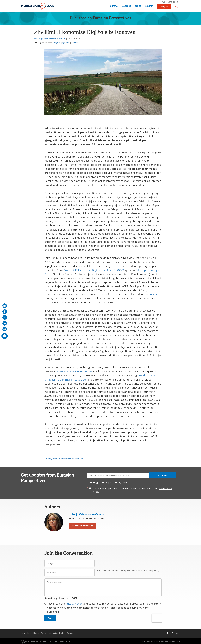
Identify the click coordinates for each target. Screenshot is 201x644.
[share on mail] (5, 306)
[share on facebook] (5, 312)
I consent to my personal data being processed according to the (132, 490)
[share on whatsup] (5, 329)
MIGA (62, 642)
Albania (48, 459)
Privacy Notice (74, 604)
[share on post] (5, 317)
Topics (138, 6)
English (57, 43)
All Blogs (126, 6)
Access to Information (50, 633)
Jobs (62, 633)
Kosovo (56, 459)
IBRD (45, 642)
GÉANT (153, 294)
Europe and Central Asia (72, 459)
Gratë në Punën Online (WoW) (74, 371)
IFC (56, 642)
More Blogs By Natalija (82, 526)
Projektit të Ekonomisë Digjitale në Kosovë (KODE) (94, 270)
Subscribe (163, 475)
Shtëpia (114, 6)
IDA (51, 642)
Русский (66, 43)
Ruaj (50, 618)
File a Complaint (174, 633)
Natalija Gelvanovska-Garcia (50, 38)
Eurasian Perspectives (112, 18)
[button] (176, 7)
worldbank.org (170, 2)
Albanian (48, 43)
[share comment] (5, 336)
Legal (23, 633)
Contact (149, 6)
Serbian (75, 43)
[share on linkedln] (5, 323)
